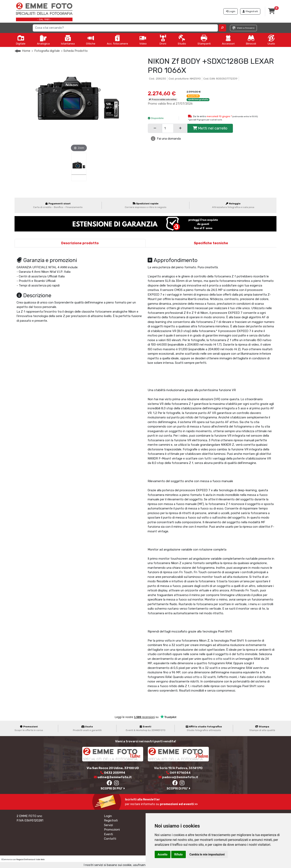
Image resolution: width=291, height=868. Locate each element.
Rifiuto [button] (179, 854)
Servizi (108, 825)
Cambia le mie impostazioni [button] (207, 854)
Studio (182, 40)
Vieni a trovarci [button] (243, 28)
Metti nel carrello (210, 128)
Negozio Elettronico (25, 860)
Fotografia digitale (47, 51)
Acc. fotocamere (117, 40)
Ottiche (91, 40)
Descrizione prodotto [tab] (80, 243)
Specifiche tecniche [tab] (211, 243)
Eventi (108, 834)
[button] (222, 28)
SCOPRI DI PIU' (113, 788)
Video (143, 40)
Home (26, 51)
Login (108, 816)
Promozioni (112, 830)
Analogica (43, 40)
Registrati (111, 820)
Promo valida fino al (170, 104)
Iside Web (40, 860)
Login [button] (231, 11)
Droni (163, 40)
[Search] (125, 28)
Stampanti (204, 40)
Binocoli (251, 40)
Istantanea (68, 40)
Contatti (110, 839)
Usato (271, 40)
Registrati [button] (250, 11)
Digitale (21, 40)
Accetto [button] (163, 854)
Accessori (228, 40)
